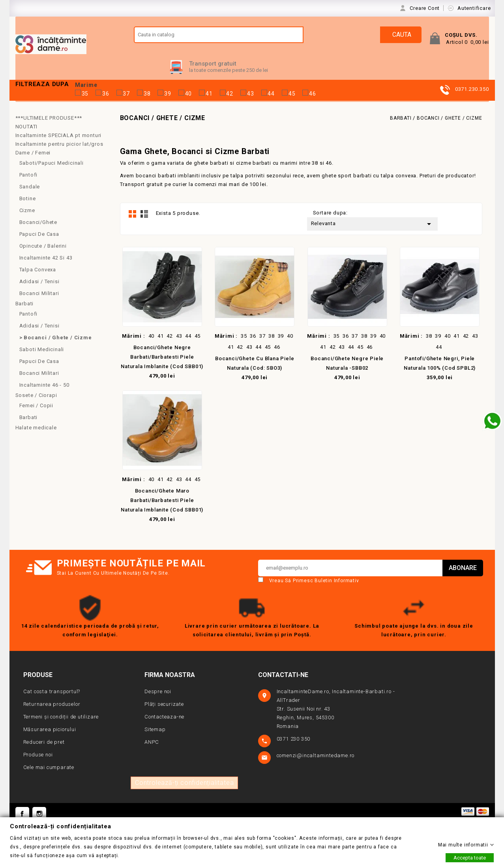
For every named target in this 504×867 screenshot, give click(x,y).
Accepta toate (470, 858)
